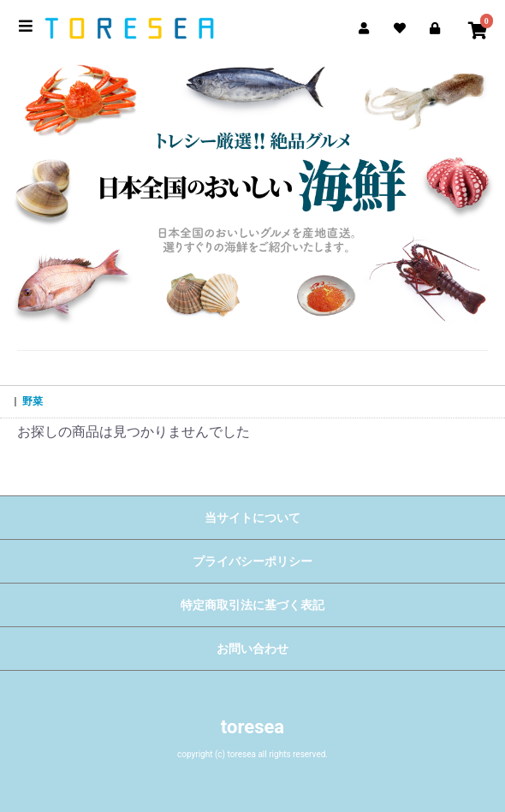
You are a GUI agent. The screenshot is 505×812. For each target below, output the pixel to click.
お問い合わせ (253, 649)
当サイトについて (253, 518)
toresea (253, 727)
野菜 (33, 401)
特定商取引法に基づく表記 (253, 605)
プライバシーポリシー (253, 561)
